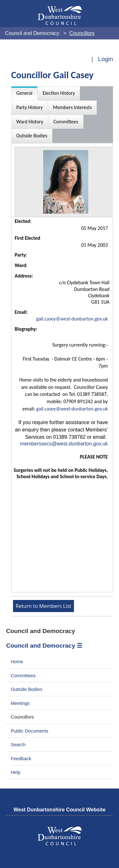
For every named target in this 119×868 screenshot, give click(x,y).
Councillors (22, 717)
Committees (23, 676)
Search (18, 745)
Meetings (20, 703)
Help (16, 772)
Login (106, 59)
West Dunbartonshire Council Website (59, 810)
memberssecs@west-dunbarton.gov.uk (64, 444)
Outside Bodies (27, 689)
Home (17, 662)
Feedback (21, 759)
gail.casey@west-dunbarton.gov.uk (72, 319)
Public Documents (30, 731)
